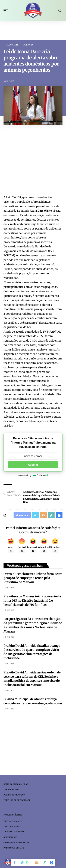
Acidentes (29, 492)
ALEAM (40, 492)
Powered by (33, 475)
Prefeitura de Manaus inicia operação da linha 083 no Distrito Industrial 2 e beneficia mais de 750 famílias (32, 601)
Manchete (13, 45)
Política (28, 45)
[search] (60, 11)
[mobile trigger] (7, 11)
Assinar (33, 465)
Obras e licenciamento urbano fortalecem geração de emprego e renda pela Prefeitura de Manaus (33, 578)
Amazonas (51, 492)
